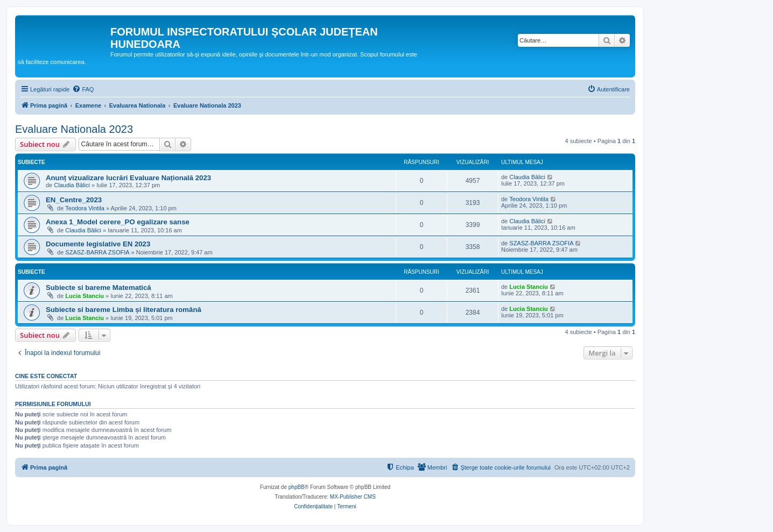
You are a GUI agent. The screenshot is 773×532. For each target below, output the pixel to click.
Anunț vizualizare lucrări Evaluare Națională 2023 (128, 178)
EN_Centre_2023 (74, 200)
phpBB (297, 487)
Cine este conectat (46, 376)
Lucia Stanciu (85, 296)
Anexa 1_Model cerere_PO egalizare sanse (118, 222)
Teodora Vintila (85, 208)
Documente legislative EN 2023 (98, 244)
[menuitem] (83, 89)
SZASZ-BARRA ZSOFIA (97, 252)
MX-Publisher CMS (353, 497)
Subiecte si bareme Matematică (99, 288)
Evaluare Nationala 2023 (74, 129)
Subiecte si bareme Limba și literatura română (124, 310)
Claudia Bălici (72, 185)
